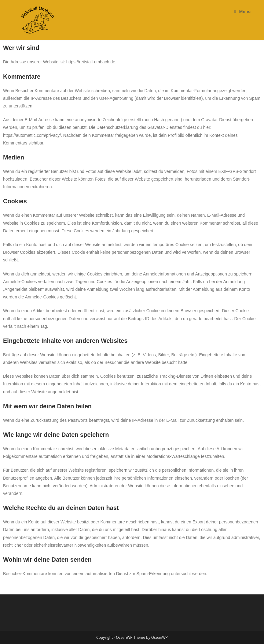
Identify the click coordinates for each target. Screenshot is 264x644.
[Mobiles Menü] (243, 11)
